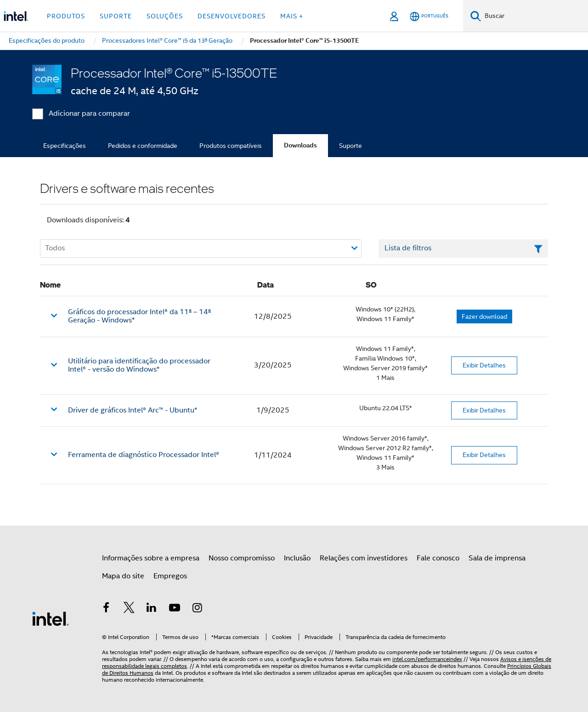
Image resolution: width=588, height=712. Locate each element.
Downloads (300, 145)
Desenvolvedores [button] (232, 16)
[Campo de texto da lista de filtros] (463, 249)
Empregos (170, 576)
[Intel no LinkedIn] (152, 609)
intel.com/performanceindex (427, 659)
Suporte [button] (116, 16)
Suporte (351, 146)
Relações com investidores (364, 558)
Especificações (65, 146)
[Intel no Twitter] (129, 609)
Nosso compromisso (242, 558)
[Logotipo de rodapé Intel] (51, 618)
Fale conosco (438, 558)
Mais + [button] (292, 16)
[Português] (429, 16)
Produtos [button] (66, 16)
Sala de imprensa (497, 558)
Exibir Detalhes (484, 365)
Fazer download (484, 316)
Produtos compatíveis (231, 146)
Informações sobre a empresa (151, 558)
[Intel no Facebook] (106, 609)
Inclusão (297, 558)
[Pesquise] (476, 16)
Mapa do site (123, 576)
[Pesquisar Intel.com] (534, 16)
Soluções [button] (165, 16)
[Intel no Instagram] (197, 609)
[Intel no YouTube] (175, 609)
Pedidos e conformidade (143, 146)
